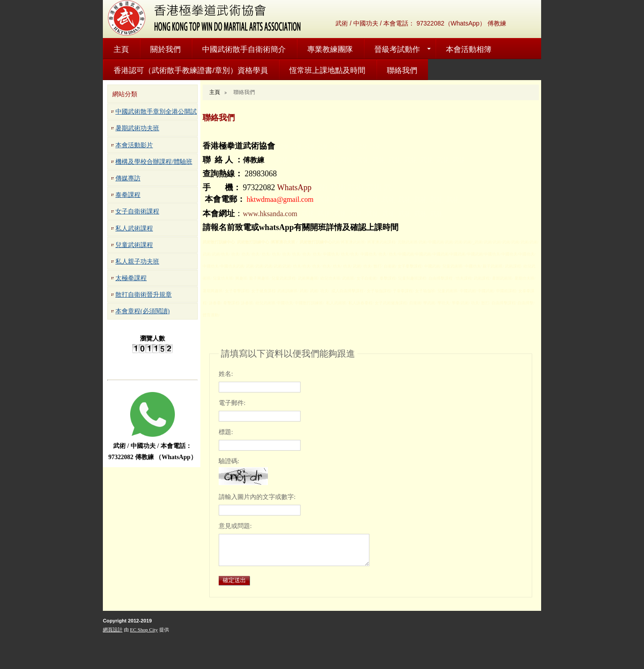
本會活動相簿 (469, 49)
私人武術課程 (134, 228)
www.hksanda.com (270, 214)
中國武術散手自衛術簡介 (244, 49)
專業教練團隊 (330, 49)
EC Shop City (144, 630)
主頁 (121, 49)
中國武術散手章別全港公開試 (156, 112)
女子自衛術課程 (137, 211)
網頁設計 (113, 630)
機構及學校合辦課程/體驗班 (154, 162)
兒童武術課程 (134, 245)
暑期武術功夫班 (137, 128)
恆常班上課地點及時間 (327, 70)
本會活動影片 (134, 145)
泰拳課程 (128, 195)
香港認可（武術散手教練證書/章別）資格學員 (191, 70)
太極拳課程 (131, 278)
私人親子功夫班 (137, 262)
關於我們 (165, 49)
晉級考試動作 (397, 49)
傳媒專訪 (128, 178)
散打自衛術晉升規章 (144, 295)
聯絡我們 (402, 70)
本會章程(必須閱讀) (142, 311)
